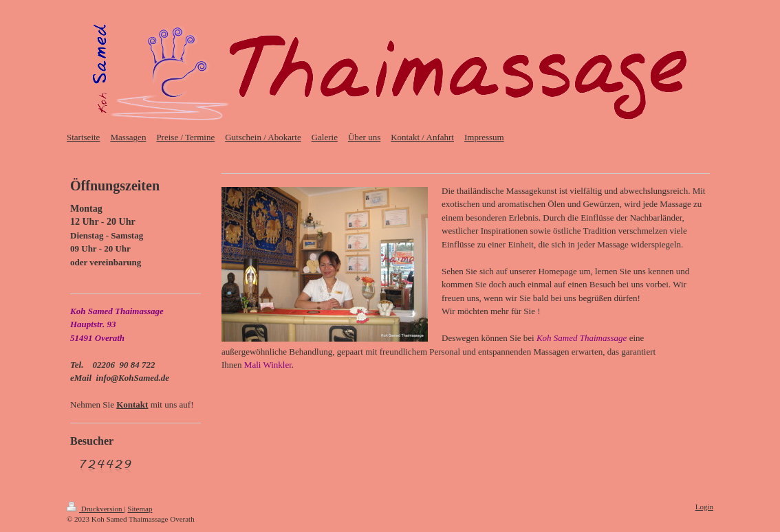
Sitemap (140, 509)
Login (704, 507)
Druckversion (95, 509)
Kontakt (132, 404)
